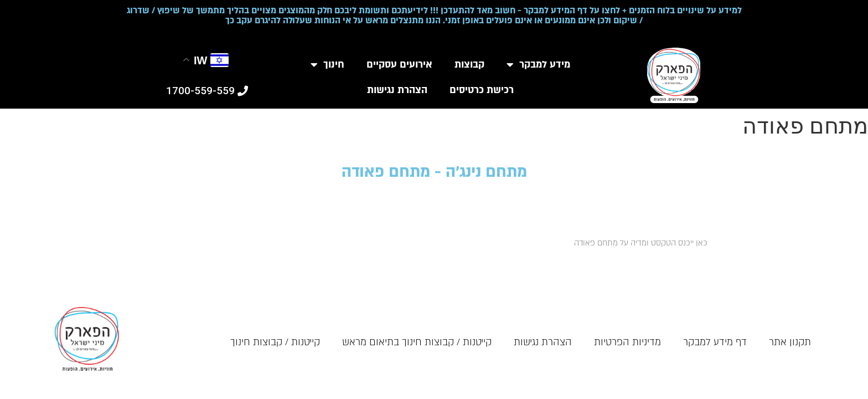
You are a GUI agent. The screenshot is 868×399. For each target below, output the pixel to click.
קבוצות (469, 65)
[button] (207, 91)
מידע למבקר (538, 65)
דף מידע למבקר (715, 342)
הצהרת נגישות (397, 90)
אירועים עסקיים (399, 65)
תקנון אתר (790, 342)
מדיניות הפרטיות (627, 342)
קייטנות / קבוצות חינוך (275, 342)
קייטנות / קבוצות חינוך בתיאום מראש (417, 342)
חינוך (327, 65)
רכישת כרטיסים (482, 90)
